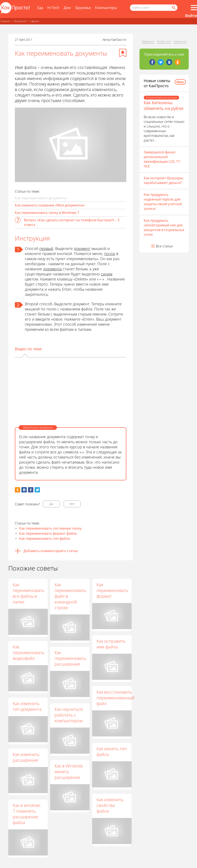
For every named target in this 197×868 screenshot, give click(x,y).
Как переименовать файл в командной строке (71, 596)
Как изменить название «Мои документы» (50, 205)
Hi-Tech (53, 8)
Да (51, 504)
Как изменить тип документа (27, 706)
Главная (5, 21)
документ (82, 248)
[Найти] (173, 8)
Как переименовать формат (113, 590)
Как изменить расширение (26, 757)
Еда (40, 8)
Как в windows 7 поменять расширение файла (27, 814)
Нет (72, 504)
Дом (67, 8)
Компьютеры (106, 8)
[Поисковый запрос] (154, 8)
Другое (35, 21)
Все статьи (164, 246)
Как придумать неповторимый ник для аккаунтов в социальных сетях (164, 227)
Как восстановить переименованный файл (116, 698)
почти (110, 254)
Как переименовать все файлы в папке (29, 593)
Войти (191, 15)
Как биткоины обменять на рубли (164, 105)
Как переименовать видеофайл (29, 653)
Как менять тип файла (112, 752)
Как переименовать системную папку (50, 528)
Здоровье (83, 8)
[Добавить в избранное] (123, 53)
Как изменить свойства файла (110, 805)
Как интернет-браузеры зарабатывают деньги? (163, 180)
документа (52, 269)
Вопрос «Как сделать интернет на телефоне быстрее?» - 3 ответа (72, 222)
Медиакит (148, 41)
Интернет (20, 21)
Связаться (180, 41)
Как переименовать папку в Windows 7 (47, 213)
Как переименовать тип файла (44, 538)
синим (107, 274)
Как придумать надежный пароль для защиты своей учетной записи (163, 202)
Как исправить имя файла (111, 644)
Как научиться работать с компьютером (69, 715)
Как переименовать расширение (71, 658)
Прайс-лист (164, 41)
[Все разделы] (194, 8)
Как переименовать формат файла (48, 533)
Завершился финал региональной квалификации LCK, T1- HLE (162, 159)
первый (46, 248)
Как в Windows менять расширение (69, 772)
